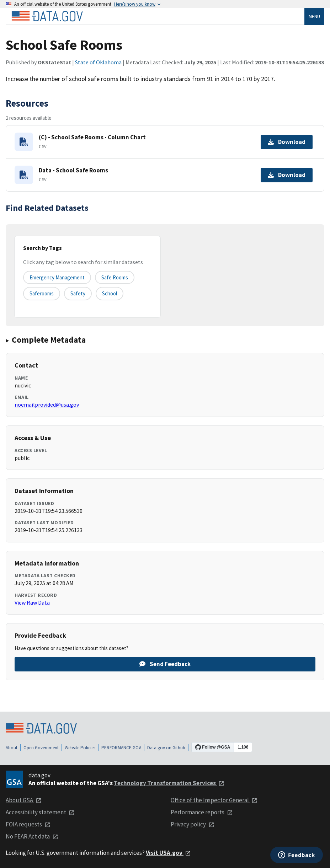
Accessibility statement (40, 812)
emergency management (57, 277)
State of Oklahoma (98, 62)
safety (78, 293)
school (110, 293)
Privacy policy (193, 824)
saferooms (42, 293)
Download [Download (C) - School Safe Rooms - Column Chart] (287, 142)
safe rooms (115, 277)
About (12, 748)
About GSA (24, 800)
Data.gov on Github (166, 748)
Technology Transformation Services (169, 783)
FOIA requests (28, 824)
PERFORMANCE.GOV (121, 748)
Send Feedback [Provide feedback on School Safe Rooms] (165, 664)
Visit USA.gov (168, 853)
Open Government (41, 748)
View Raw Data (32, 602)
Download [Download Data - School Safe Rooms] (287, 175)
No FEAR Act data (32, 836)
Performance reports (202, 812)
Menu (314, 16)
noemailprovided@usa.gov (47, 404)
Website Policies (80, 748)
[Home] (47, 16)
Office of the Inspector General (214, 800)
